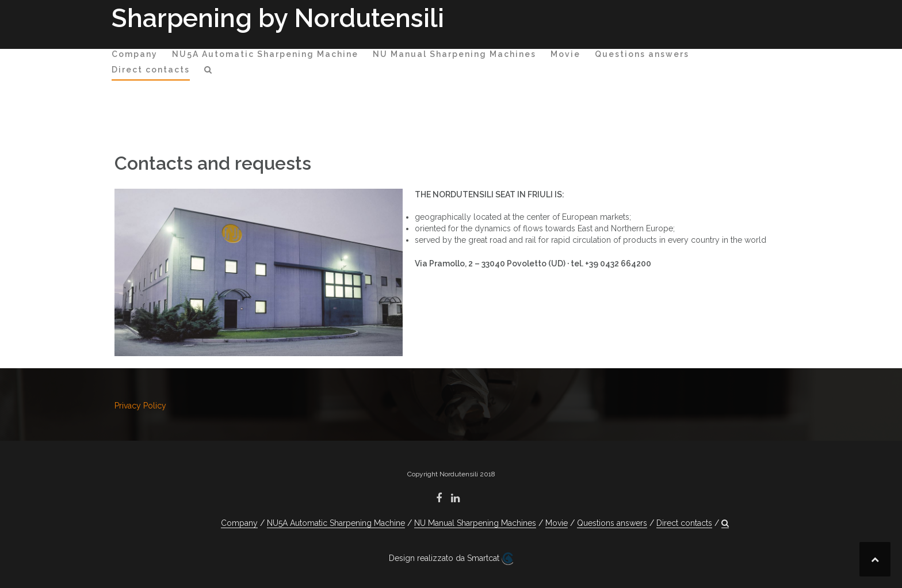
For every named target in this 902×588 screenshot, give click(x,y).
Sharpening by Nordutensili (278, 18)
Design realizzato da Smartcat (451, 559)
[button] (209, 72)
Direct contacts (151, 70)
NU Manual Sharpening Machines (454, 54)
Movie (565, 54)
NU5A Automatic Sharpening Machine (265, 54)
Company (135, 54)
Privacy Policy (140, 406)
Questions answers (642, 54)
